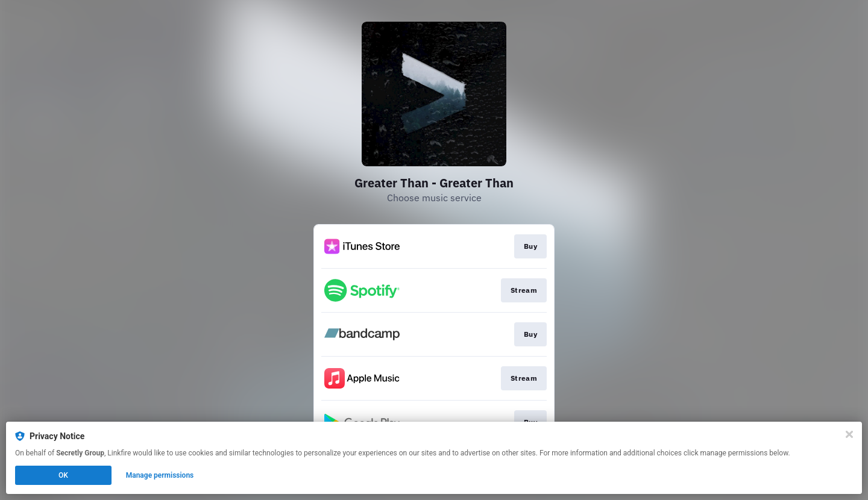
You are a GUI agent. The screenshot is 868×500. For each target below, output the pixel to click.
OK (63, 475)
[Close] (849, 434)
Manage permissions (160, 475)
